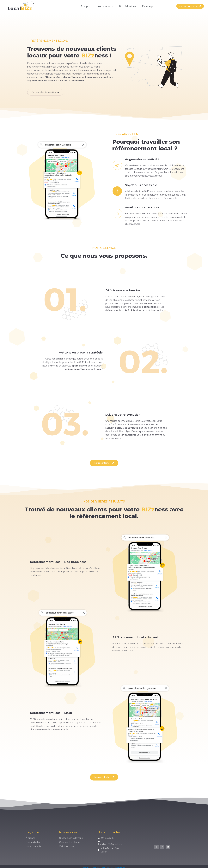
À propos (85, 6)
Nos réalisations (127, 6)
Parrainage (148, 6)
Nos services (105, 6)
